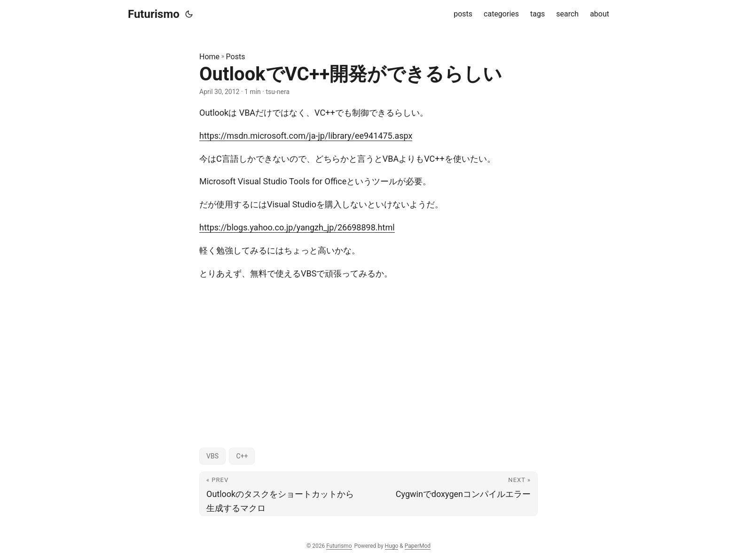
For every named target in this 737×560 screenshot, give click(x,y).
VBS (212, 456)
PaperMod (418, 546)
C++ (242, 456)
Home (209, 57)
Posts (236, 57)
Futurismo (154, 14)
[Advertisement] (368, 355)
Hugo (392, 546)
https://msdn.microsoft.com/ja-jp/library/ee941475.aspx (306, 136)
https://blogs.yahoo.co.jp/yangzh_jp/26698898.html (297, 227)
